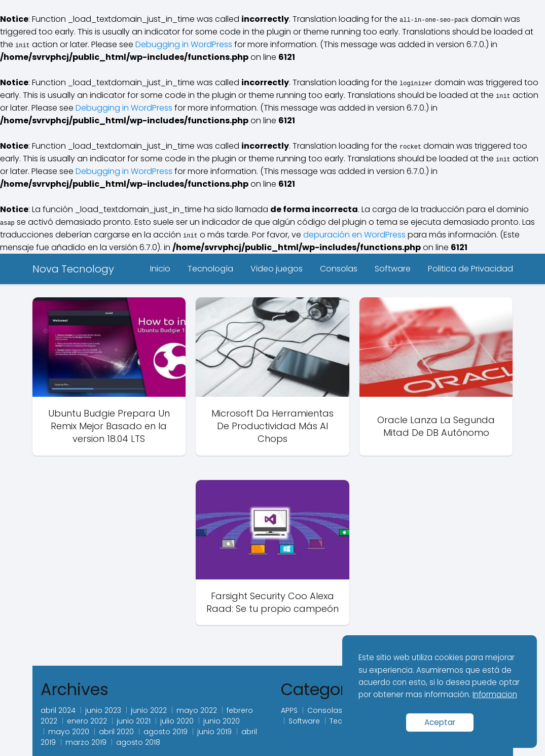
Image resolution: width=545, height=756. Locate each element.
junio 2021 (134, 721)
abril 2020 (116, 732)
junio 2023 (103, 710)
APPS (289, 710)
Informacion (495, 694)
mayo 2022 (197, 710)
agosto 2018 (138, 742)
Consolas (339, 269)
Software (393, 269)
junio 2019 (214, 732)
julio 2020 (177, 721)
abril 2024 (58, 710)
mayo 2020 (69, 732)
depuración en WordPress (354, 235)
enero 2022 (87, 721)
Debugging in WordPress (184, 44)
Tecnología (210, 269)
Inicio (160, 269)
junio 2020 (222, 721)
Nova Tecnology (73, 269)
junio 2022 (149, 710)
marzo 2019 (86, 742)
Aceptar (440, 722)
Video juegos (277, 269)
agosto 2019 (166, 732)
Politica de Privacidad (470, 269)
